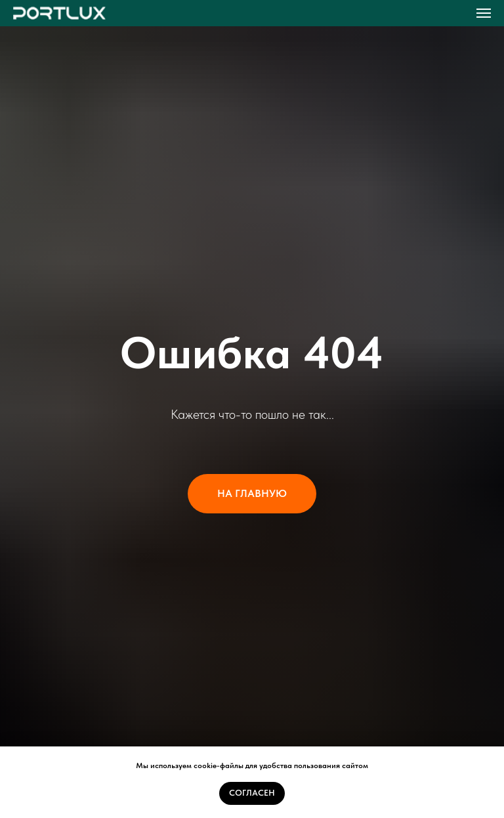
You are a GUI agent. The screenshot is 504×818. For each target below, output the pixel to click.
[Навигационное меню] (484, 13)
